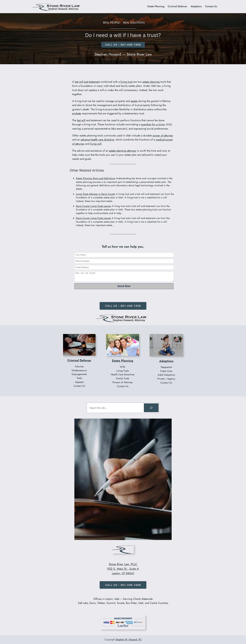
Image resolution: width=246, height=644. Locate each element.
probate (77, 113)
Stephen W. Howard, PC (129, 640)
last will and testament (87, 82)
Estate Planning (123, 361)
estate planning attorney (123, 151)
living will (96, 144)
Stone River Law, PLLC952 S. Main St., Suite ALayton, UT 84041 (123, 569)
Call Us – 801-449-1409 (123, 306)
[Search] (151, 408)
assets (134, 101)
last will (81, 120)
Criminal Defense (79, 360)
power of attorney (163, 136)
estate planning (151, 82)
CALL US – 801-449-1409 (123, 45)
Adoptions (166, 361)
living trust (126, 82)
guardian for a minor (153, 124)
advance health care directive (97, 140)
